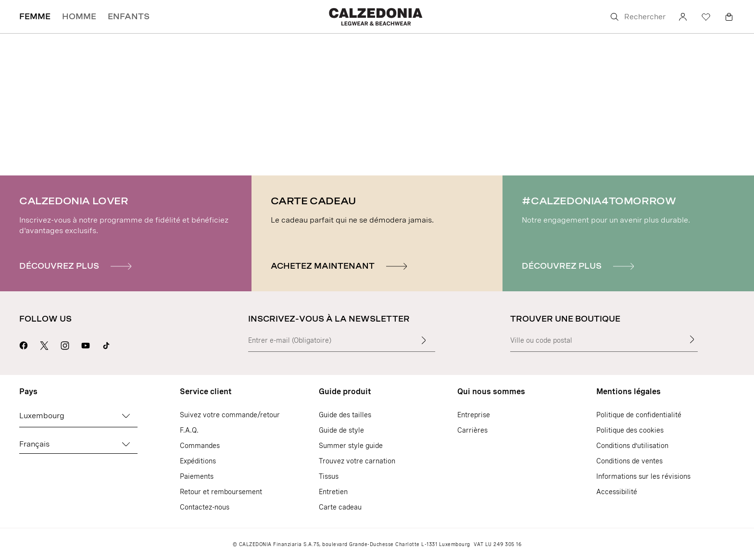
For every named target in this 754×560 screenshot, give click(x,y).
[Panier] (729, 17)
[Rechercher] (637, 17)
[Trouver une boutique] (692, 339)
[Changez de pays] (126, 416)
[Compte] (683, 17)
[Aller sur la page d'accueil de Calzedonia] (377, 17)
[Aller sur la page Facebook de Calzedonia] (24, 344)
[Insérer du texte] (424, 340)
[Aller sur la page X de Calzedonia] (44, 344)
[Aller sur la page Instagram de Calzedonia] (65, 344)
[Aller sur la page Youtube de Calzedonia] (86, 344)
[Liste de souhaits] (706, 17)
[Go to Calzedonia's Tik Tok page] (106, 344)
